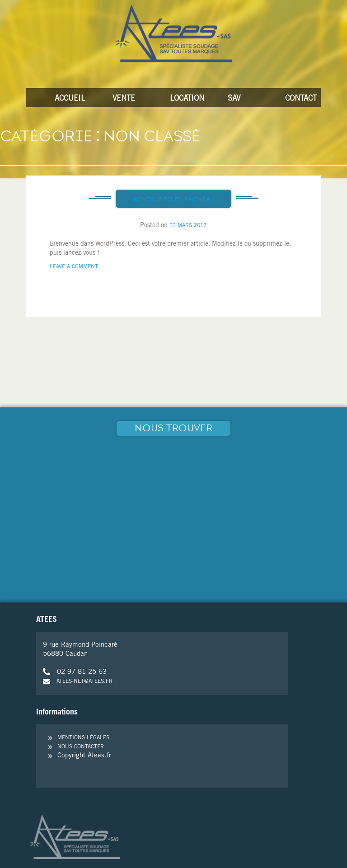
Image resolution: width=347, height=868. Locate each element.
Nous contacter (81, 747)
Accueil (67, 99)
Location (183, 99)
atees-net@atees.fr (78, 681)
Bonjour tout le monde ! (173, 200)
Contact (298, 99)
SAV (234, 99)
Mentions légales (83, 738)
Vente (124, 99)
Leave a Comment (74, 267)
